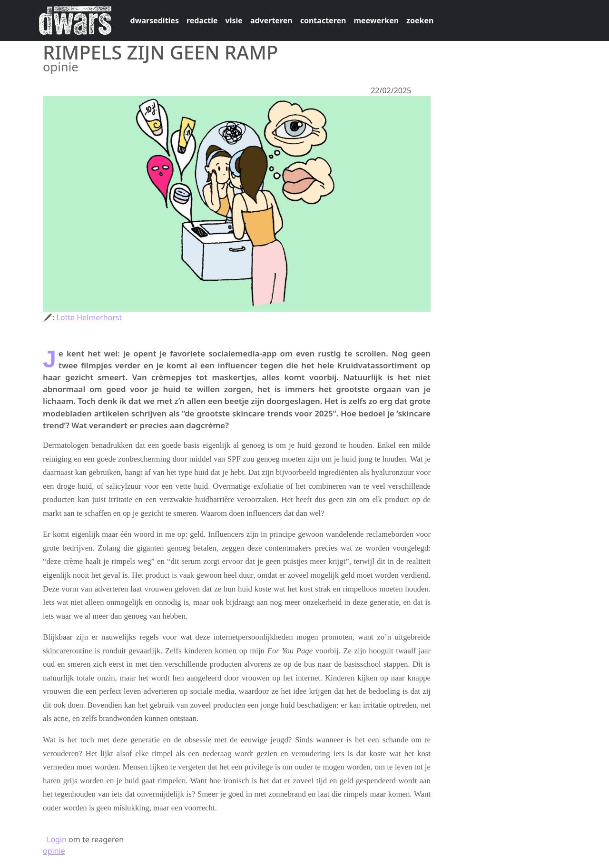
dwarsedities (155, 20)
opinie (54, 851)
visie (234, 20)
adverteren (271, 20)
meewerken (376, 20)
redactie (202, 20)
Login (57, 839)
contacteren (323, 20)
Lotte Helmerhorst (89, 317)
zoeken (420, 20)
